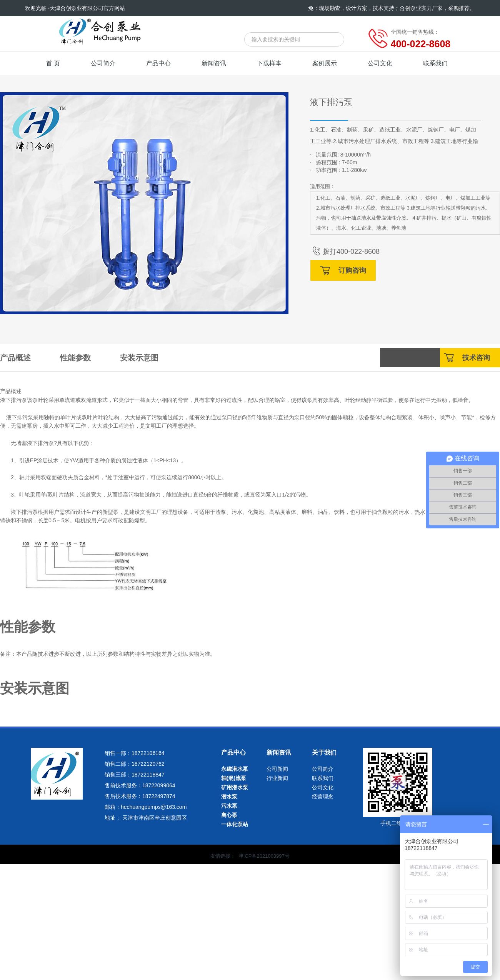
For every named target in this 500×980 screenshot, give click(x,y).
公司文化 (380, 63)
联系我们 (435, 63)
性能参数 (75, 358)
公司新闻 (277, 769)
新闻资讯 (214, 63)
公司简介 (103, 63)
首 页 (53, 63)
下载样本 (269, 63)
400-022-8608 (421, 44)
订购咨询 (343, 270)
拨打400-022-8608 (345, 252)
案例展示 (325, 63)
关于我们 (324, 752)
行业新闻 (277, 778)
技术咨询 (467, 358)
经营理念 (323, 797)
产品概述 (15, 358)
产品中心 (158, 63)
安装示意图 (139, 358)
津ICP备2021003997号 (264, 856)
